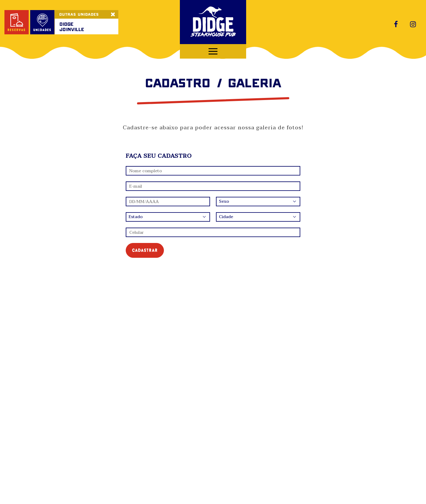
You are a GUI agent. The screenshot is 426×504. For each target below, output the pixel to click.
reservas (17, 23)
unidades (42, 23)
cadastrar (145, 250)
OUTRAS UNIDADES (79, 14)
